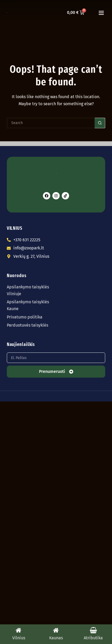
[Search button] (100, 123)
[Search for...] (51, 123)
